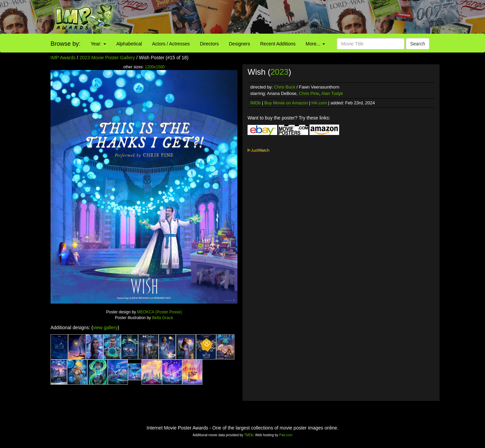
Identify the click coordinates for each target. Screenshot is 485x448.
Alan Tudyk (332, 93)
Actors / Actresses (171, 44)
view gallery (105, 328)
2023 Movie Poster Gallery (107, 58)
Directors (209, 44)
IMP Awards (63, 58)
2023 (279, 72)
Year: (98, 44)
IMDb (255, 103)
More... (315, 44)
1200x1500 (155, 67)
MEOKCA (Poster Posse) (159, 312)
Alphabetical (129, 44)
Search (418, 44)
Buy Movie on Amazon (286, 103)
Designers (239, 44)
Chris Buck (285, 87)
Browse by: (66, 44)
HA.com (319, 103)
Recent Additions (278, 44)
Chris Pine (309, 93)
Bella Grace (163, 318)
